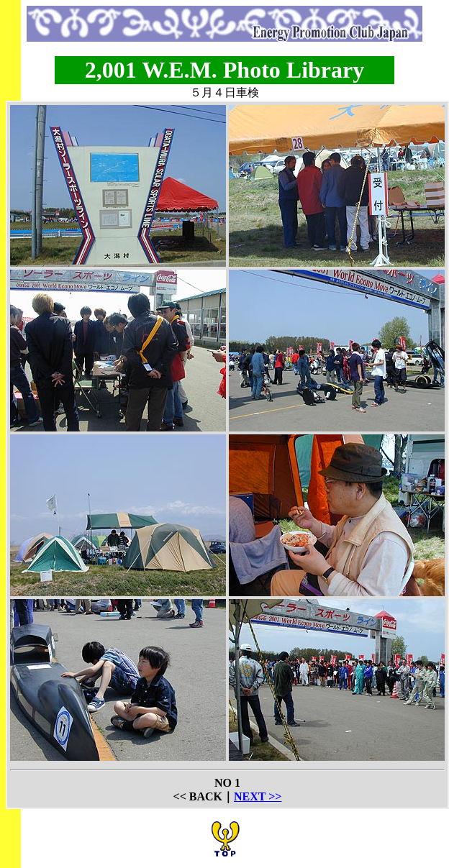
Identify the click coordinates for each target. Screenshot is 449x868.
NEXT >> (258, 796)
